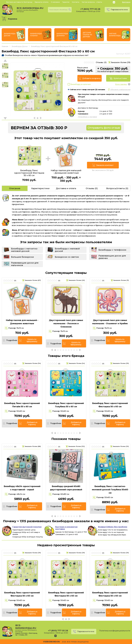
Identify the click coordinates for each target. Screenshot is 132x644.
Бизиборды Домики (62, 35)
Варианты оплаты (42, 2)
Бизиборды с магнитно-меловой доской (24, 250)
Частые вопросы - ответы (92, 2)
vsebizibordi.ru (52, 642)
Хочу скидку (121, 84)
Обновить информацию (120, 90)
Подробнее (12, 340)
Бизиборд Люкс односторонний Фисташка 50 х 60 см (110, 405)
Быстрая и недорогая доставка (66, 528)
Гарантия (66, 2)
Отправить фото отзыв (104, 128)
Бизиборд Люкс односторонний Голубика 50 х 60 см (66, 405)
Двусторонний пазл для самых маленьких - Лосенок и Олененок (66, 324)
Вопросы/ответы (117, 188)
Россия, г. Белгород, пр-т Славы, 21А (26, 634)
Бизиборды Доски (10, 35)
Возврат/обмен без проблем (113, 527)
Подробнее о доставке (87, 117)
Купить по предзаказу (32, 340)
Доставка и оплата (66, 188)
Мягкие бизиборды (115, 35)
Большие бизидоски (22, 257)
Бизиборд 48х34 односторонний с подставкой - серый (22, 488)
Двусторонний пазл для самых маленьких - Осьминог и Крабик (110, 322)
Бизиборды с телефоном (112, 250)
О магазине (55, 2)
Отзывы (92, 188)
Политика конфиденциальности (115, 631)
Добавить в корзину (91, 78)
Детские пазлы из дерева (87, 35)
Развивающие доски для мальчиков (25, 264)
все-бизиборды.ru (30, 10)
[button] (5, 118)
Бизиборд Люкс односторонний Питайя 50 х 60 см (22, 405)
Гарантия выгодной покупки (27, 527)
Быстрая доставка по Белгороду (19, 2)
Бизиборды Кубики (36, 35)
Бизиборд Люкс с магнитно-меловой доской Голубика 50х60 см (110, 490)
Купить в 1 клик (120, 78)
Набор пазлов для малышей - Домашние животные (22, 322)
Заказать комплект (105, 165)
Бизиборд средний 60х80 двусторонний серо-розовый (66, 488)
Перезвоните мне (119, 10)
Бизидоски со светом (67, 257)
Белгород (126, 2)
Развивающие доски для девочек (112, 257)
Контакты (76, 2)
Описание (15, 188)
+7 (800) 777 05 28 (90, 9)
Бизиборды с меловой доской (67, 250)
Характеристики (40, 188)
